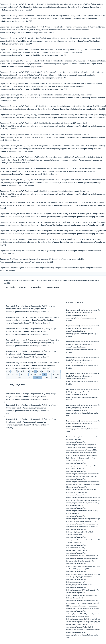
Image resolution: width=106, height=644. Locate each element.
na (8, 374)
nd (13, 374)
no (35, 374)
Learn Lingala (10, 287)
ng (22, 374)
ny (54, 374)
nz (58, 374)
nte (19, 377)
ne (17, 374)
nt (45, 374)
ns (40, 374)
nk (31, 374)
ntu (56, 377)
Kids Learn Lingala (53, 287)
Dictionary (23, 287)
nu (49, 374)
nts (47, 377)
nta (10, 377)
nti (28, 377)
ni (26, 374)
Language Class (37, 287)
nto (38, 377)
